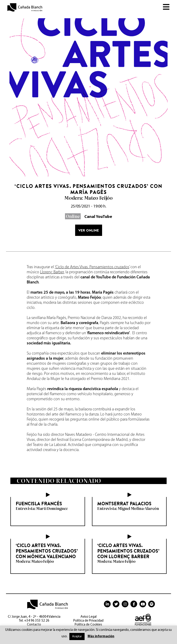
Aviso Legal (88, 617)
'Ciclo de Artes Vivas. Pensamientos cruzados (92, 267)
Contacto (34, 625)
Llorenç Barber (52, 272)
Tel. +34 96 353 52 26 (34, 621)
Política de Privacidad (88, 621)
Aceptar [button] (77, 636)
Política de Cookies (88, 625)
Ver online (89, 230)
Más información (101, 636)
